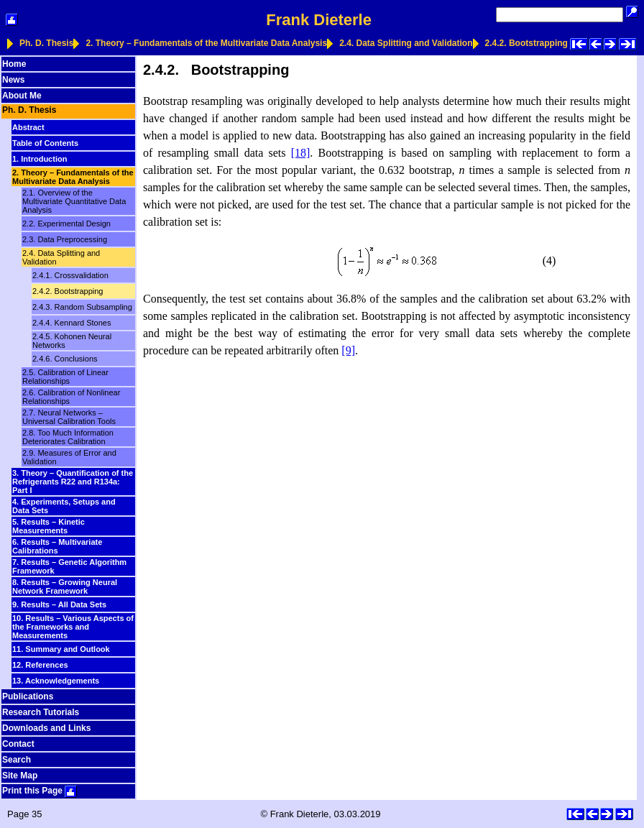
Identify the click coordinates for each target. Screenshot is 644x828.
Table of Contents (45, 143)
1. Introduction (40, 159)
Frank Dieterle (319, 20)
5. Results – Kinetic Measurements (49, 526)
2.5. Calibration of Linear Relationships (65, 377)
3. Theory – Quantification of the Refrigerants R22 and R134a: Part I (73, 482)
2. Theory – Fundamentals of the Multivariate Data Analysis (206, 43)
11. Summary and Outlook (61, 649)
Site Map (20, 776)
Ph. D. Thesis (46, 43)
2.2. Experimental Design (66, 224)
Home (14, 64)
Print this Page (40, 791)
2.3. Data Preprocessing (65, 239)
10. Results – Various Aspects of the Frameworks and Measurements (73, 627)
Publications (28, 696)
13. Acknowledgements (56, 681)
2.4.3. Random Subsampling (82, 307)
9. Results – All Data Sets (59, 604)
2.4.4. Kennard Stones (72, 323)
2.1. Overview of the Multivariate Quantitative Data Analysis (74, 201)
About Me (22, 96)
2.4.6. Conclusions (65, 359)
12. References (40, 665)
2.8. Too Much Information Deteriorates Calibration (68, 437)
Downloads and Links (46, 728)
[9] (348, 350)
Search (17, 760)
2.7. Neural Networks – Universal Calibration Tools (69, 417)
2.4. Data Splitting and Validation (406, 43)
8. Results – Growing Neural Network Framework (65, 586)
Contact (18, 744)
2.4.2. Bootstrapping (526, 43)
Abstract (28, 127)
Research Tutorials (41, 712)
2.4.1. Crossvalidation (70, 275)
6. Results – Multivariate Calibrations (57, 546)
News (13, 80)
